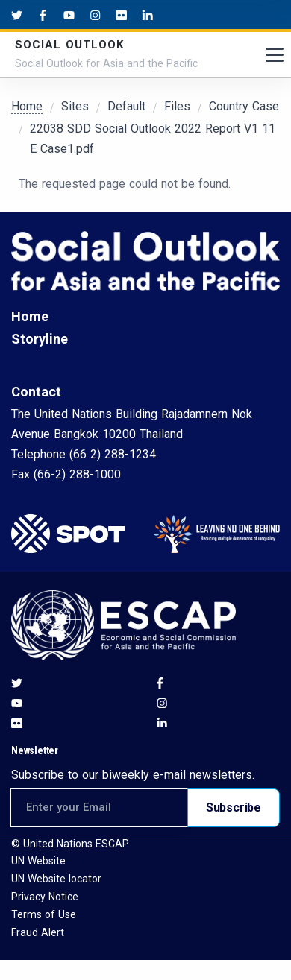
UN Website (38, 861)
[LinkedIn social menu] (147, 15)
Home (27, 106)
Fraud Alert (38, 932)
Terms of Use (44, 914)
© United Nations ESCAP (70, 844)
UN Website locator (56, 879)
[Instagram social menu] (95, 15)
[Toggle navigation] (275, 55)
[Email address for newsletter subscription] (99, 808)
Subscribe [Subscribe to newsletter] (234, 807)
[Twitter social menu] (17, 15)
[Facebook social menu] (43, 15)
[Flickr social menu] (121, 15)
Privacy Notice (45, 897)
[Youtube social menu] (69, 15)
